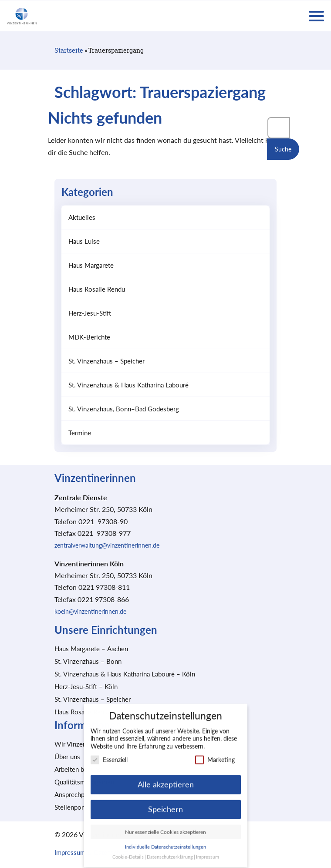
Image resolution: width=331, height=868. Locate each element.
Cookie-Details (128, 851)
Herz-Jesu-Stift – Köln (86, 686)
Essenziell (109, 754)
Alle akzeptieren (166, 779)
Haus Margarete (91, 265)
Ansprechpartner (78, 794)
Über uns (67, 757)
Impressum (208, 851)
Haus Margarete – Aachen (91, 649)
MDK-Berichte (89, 337)
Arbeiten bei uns (78, 769)
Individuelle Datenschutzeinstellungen (165, 841)
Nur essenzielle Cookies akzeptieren (165, 826)
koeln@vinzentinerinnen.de (90, 611)
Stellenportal (73, 807)
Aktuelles (82, 217)
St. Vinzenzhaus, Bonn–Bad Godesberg (124, 409)
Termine (80, 433)
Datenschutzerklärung (170, 851)
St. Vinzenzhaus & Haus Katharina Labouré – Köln (125, 674)
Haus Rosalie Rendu (97, 289)
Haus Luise (84, 241)
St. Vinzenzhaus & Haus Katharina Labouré (128, 385)
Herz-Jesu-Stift (90, 313)
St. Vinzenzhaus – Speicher (106, 361)
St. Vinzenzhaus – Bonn (88, 661)
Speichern (165, 803)
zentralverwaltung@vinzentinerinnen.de (107, 545)
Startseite (69, 50)
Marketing (215, 754)
